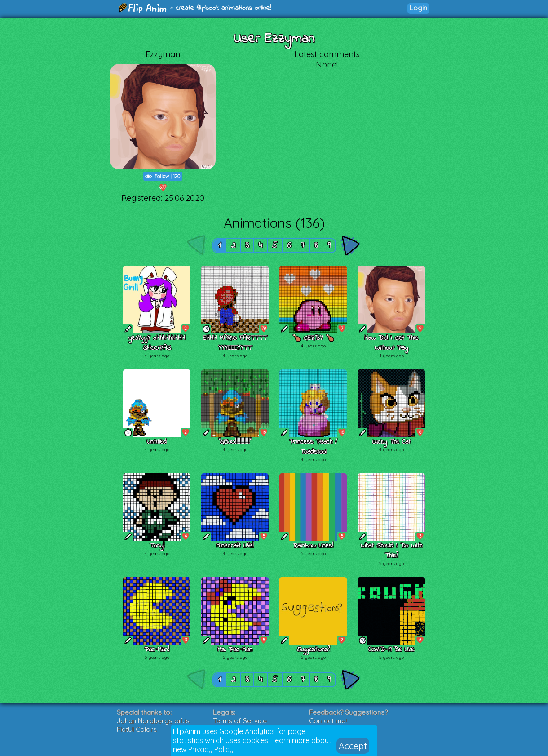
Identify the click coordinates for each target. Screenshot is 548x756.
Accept (353, 746)
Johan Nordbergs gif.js (153, 721)
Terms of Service (240, 721)
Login (418, 8)
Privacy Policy (211, 749)
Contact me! (328, 721)
